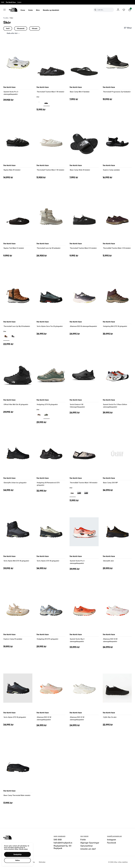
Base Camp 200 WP (110, 483)
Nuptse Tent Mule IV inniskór (14, 248)
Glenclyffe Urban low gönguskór (15, 483)
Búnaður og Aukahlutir (51, 10)
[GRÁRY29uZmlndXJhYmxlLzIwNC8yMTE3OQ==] (13, 336)
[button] (17, 854)
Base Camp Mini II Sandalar (80, 92)
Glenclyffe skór (108, 561)
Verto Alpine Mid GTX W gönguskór (16, 561)
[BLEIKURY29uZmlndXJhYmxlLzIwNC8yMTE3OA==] (40, 415)
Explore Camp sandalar (111, 170)
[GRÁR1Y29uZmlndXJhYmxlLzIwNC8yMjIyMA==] (87, 493)
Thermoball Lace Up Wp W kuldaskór (17, 326)
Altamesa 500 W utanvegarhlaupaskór (83, 326)
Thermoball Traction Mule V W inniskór (51, 92)
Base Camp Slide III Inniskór (80, 170)
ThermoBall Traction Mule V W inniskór (117, 248)
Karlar (31, 10)
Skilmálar (42, 862)
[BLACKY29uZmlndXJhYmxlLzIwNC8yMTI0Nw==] (40, 102)
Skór (12, 18)
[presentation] (23, 10)
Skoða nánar (23, 849)
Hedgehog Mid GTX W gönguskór (115, 326)
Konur (23, 10)
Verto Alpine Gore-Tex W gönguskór (50, 326)
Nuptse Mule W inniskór (12, 170)
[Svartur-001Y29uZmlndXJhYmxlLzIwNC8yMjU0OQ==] (47, 102)
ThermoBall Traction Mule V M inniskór (84, 483)
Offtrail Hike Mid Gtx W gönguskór (16, 404)
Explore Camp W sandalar (13, 639)
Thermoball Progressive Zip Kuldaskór (117, 92)
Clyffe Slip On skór (110, 717)
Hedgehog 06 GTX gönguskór (48, 639)
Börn (38, 10)
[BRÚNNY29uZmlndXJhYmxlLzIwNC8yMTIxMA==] (6, 336)
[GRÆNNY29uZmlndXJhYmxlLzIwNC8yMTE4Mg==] (47, 415)
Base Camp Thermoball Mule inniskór (17, 795)
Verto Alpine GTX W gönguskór (48, 561)
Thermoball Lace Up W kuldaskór (49, 248)
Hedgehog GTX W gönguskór (47, 404)
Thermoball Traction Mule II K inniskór (83, 248)
